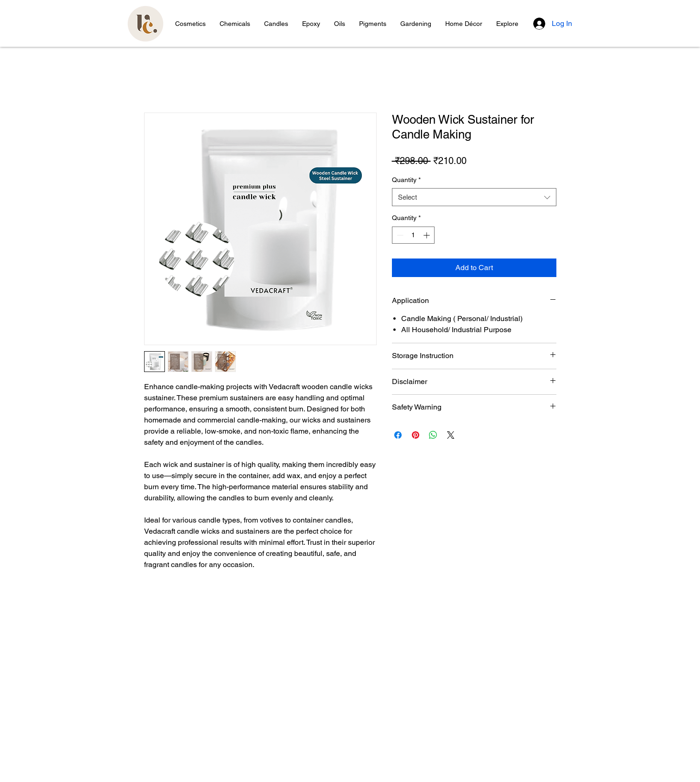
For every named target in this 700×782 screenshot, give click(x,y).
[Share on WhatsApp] (433, 435)
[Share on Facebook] (398, 435)
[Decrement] (399, 235)
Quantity (406, 180)
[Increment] (427, 235)
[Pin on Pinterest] (416, 435)
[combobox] (474, 197)
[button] (190, 24)
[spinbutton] (413, 235)
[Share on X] (451, 435)
